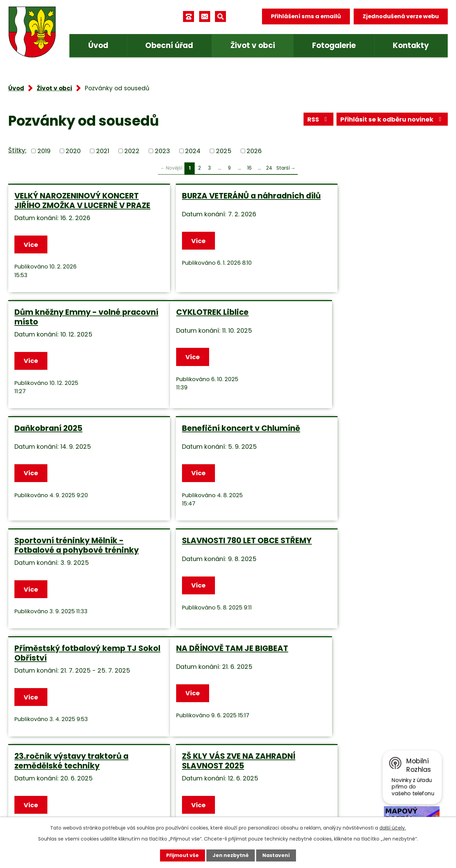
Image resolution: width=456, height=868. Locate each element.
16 (249, 168)
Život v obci (253, 45)
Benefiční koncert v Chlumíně (370, 322)
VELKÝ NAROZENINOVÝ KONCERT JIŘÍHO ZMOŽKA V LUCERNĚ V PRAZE (77, 205)
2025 (224, 151)
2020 (73, 151)
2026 (254, 151)
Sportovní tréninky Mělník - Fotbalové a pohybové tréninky (77, 439)
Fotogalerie (334, 45)
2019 (44, 151)
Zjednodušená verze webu (401, 16)
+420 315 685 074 (175, 765)
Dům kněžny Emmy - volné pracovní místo (364, 201)
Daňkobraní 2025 (196, 322)
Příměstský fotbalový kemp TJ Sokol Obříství (372, 439)
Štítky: (17, 150)
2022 (132, 151)
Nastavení (276, 855)
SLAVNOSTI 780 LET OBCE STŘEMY (211, 439)
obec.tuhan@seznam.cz (185, 785)
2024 (193, 151)
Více (31, 254)
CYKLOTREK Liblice (51, 322)
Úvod (98, 45)
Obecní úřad (169, 45)
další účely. (393, 828)
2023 (162, 151)
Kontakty (411, 45)
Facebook (163, 806)
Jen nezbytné (231, 855)
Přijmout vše (183, 855)
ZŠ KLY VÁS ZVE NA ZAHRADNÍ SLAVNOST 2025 (367, 555)
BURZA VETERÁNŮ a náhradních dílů (224, 201)
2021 (103, 151)
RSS (319, 119)
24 (269, 168)
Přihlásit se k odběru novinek (392, 119)
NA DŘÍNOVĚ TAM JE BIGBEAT (70, 550)
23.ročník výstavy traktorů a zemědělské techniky (219, 555)
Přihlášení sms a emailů (306, 16)
